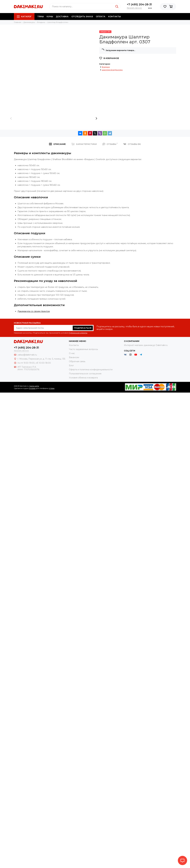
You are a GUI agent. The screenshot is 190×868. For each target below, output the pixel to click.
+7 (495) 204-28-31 (139, 4)
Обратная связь (77, 361)
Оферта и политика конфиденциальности (91, 370)
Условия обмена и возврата (83, 378)
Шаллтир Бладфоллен (112, 70)
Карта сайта (34, 386)
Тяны (41, 17)
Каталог (24, 17)
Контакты (114, 17)
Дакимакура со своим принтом (34, 311)
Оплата (101, 17)
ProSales (32, 388)
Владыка (106, 67)
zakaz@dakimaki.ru (27, 355)
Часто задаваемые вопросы (83, 349)
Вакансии (74, 357)
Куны (50, 17)
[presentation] (11, 118)
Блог (71, 365)
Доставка (62, 17)
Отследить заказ (82, 17)
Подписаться (83, 328)
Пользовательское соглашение (85, 374)
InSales (52, 388)
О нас (72, 353)
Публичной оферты (78, 333)
